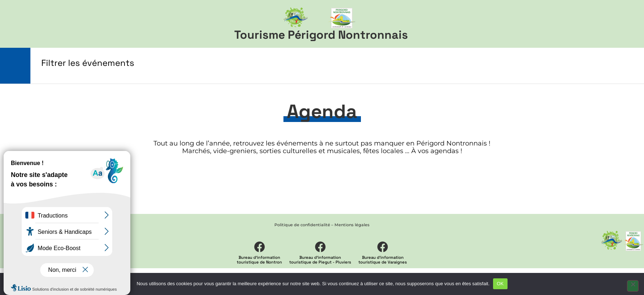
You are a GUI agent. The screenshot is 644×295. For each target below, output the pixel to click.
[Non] (633, 286)
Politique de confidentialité (302, 225)
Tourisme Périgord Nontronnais (321, 35)
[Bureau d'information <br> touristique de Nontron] (260, 247)
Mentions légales (352, 225)
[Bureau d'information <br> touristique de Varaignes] (383, 247)
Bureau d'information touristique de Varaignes (383, 260)
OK (500, 284)
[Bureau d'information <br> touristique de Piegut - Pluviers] (320, 247)
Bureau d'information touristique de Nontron (259, 260)
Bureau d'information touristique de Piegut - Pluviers (320, 260)
